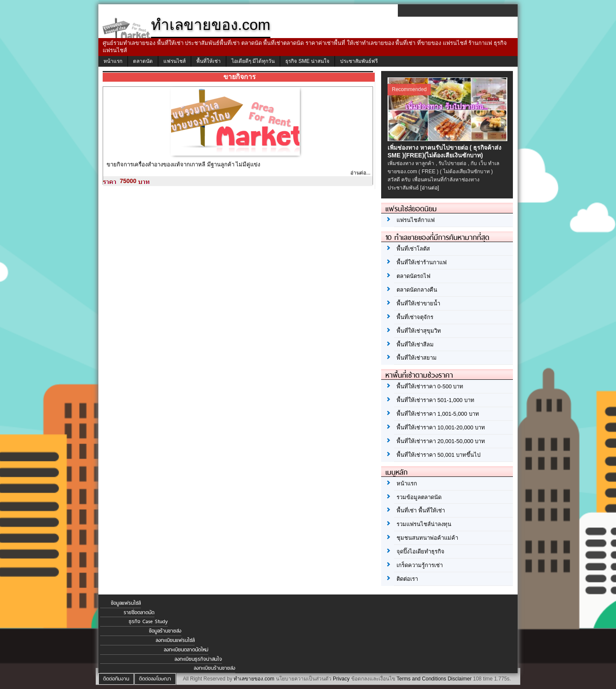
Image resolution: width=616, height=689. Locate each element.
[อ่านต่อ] (429, 188)
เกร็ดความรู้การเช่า (420, 565)
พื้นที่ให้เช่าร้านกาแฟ (422, 262)
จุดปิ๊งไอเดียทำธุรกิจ (421, 551)
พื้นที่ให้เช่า (209, 61)
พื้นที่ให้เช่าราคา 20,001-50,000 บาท (441, 441)
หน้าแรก (113, 61)
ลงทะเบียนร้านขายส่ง (215, 668)
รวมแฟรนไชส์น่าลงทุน (424, 524)
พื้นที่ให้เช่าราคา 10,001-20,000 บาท (441, 427)
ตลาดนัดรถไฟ (413, 276)
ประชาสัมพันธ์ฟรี (359, 61)
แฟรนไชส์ (175, 61)
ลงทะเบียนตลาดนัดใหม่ (186, 650)
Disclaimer (459, 679)
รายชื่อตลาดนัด (139, 612)
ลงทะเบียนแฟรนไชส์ (175, 640)
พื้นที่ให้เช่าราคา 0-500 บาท (430, 386)
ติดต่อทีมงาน (116, 679)
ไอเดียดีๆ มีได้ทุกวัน (253, 61)
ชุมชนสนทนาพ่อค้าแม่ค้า (427, 538)
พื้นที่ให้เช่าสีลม (415, 344)
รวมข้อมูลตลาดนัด (419, 497)
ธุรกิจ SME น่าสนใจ (307, 61)
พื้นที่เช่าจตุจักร (415, 317)
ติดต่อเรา (407, 579)
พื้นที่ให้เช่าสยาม (417, 358)
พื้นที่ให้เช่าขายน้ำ (418, 303)
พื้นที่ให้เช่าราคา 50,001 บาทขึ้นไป (438, 455)
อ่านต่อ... (360, 173)
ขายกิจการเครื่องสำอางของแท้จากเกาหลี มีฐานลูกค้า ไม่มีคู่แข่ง (183, 164)
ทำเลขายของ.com (254, 679)
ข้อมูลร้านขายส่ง (165, 631)
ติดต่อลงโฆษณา (155, 679)
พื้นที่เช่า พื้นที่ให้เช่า (421, 510)
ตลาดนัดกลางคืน (417, 290)
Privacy (341, 679)
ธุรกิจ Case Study (148, 621)
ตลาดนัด (143, 61)
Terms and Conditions (421, 679)
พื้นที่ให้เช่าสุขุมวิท (419, 331)
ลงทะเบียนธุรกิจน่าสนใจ (198, 659)
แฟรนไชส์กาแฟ (416, 220)
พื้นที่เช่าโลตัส (413, 249)
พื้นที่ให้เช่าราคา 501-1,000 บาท (435, 400)
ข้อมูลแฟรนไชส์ (126, 603)
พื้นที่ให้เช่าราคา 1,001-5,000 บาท (438, 414)
